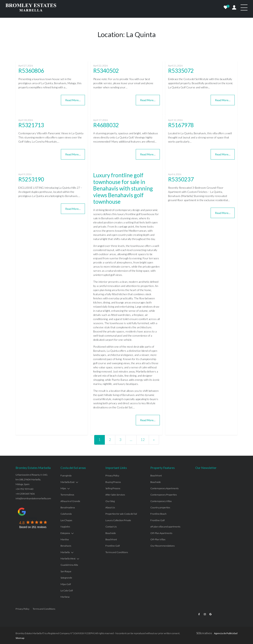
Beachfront (111, 539)
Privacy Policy (112, 476)
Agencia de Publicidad (226, 633)
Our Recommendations (162, 546)
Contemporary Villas (161, 501)
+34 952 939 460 (24, 489)
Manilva (65, 539)
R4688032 (106, 125)
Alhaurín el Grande (70, 501)
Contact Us (111, 527)
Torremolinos (67, 495)
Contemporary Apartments (164, 488)
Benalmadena (68, 507)
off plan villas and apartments (165, 527)
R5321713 (31, 125)
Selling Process (113, 488)
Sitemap (20, 638)
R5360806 (31, 71)
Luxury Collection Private (118, 520)
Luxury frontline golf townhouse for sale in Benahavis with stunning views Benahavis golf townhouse (123, 188)
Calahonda (66, 514)
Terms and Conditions (117, 552)
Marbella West (68, 559)
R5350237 (181, 179)
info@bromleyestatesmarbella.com (33, 498)
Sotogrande (66, 578)
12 (143, 440)
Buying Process (113, 482)
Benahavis (66, 546)
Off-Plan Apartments (161, 533)
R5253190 (31, 179)
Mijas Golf (66, 584)
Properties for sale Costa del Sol (121, 514)
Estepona (65, 533)
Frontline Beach (158, 514)
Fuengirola (66, 476)
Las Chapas (66, 520)
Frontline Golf (113, 546)
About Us (110, 507)
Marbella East (67, 482)
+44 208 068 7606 (25, 494)
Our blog (110, 501)
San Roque (66, 571)
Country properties (160, 507)
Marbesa (65, 597)
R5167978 (181, 125)
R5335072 (181, 71)
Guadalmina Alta (69, 565)
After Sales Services (115, 495)
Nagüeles (65, 527)
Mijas (63, 488)
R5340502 (106, 71)
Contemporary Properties (164, 495)
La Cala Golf (67, 590)
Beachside (111, 533)
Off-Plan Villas (158, 539)
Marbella (65, 552)
